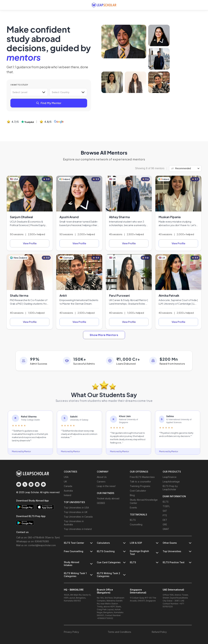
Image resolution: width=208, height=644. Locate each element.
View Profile (30, 243)
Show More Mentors (104, 335)
